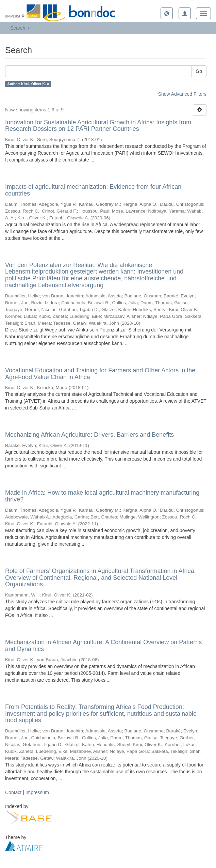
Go (199, 71)
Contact (13, 792)
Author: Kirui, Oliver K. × (28, 84)
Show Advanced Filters (182, 94)
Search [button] (20, 28)
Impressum (37, 792)
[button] (167, 13)
